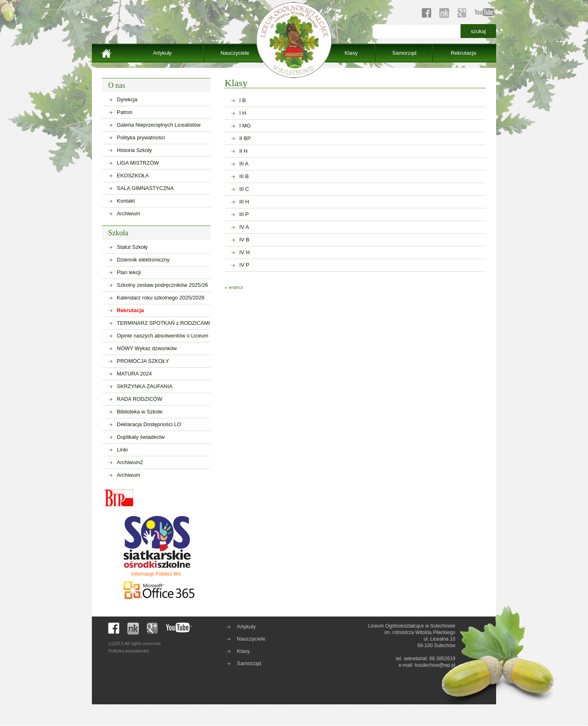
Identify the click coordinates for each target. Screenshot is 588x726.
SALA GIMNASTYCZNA (145, 188)
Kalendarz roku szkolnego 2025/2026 (161, 298)
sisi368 (583, 4)
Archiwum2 (130, 462)
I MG (245, 126)
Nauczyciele (235, 53)
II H (243, 151)
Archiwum (128, 213)
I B (243, 100)
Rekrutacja (463, 53)
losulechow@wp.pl (435, 665)
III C (244, 189)
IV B (244, 240)
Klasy (351, 53)
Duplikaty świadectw (141, 437)
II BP (245, 138)
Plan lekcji (129, 272)
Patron (125, 112)
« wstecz (234, 287)
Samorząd (404, 53)
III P (244, 214)
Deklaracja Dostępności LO (149, 424)
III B (244, 176)
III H (244, 202)
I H (243, 113)
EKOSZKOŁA (133, 175)
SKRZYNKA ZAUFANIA (145, 386)
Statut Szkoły (132, 247)
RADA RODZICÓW (139, 399)
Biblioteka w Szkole (140, 412)
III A (244, 164)
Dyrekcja (127, 99)
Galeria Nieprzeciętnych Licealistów (159, 125)
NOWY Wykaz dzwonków (147, 348)
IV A (244, 227)
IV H (244, 252)
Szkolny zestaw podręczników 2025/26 (162, 285)
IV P (244, 265)
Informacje (143, 574)
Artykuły (162, 53)
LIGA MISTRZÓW (138, 163)
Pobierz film (168, 574)
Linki (122, 450)
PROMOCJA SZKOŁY (143, 361)
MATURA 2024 (134, 374)
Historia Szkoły (134, 150)
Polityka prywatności (141, 137)
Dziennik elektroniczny (143, 260)
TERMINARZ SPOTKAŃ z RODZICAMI (163, 323)
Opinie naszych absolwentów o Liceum (163, 336)
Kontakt (126, 201)
